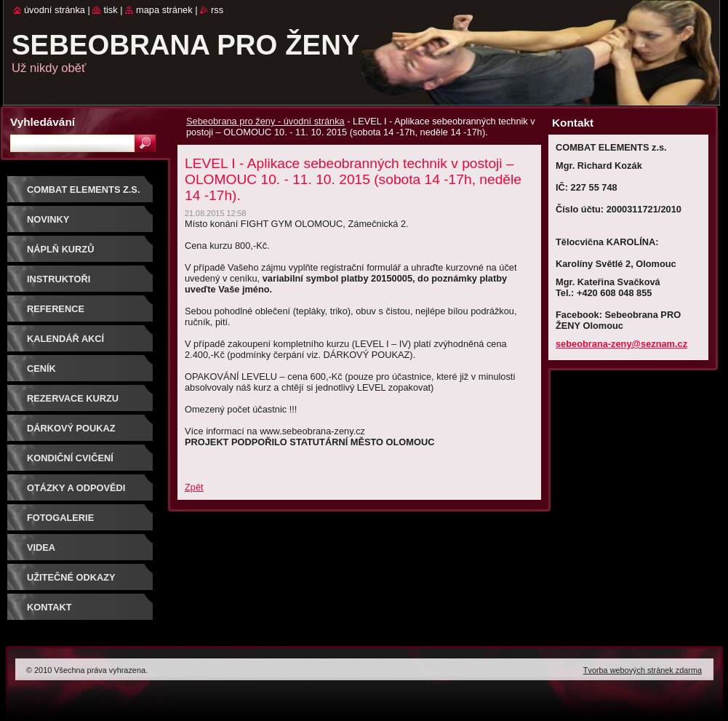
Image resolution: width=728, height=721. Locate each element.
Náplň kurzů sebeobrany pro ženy (85, 254)
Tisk (110, 10)
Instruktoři (59, 279)
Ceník (41, 369)
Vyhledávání (43, 122)
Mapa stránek (164, 10)
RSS (217, 10)
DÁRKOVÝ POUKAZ (71, 428)
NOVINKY (48, 219)
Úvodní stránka (55, 10)
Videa (41, 547)
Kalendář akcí (65, 339)
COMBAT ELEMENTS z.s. (83, 190)
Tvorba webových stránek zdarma (643, 670)
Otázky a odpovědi (76, 488)
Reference (56, 309)
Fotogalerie (60, 518)
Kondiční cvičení (70, 458)
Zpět (194, 487)
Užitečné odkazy (71, 577)
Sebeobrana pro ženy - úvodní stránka (265, 121)
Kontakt (49, 607)
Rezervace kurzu (73, 398)
